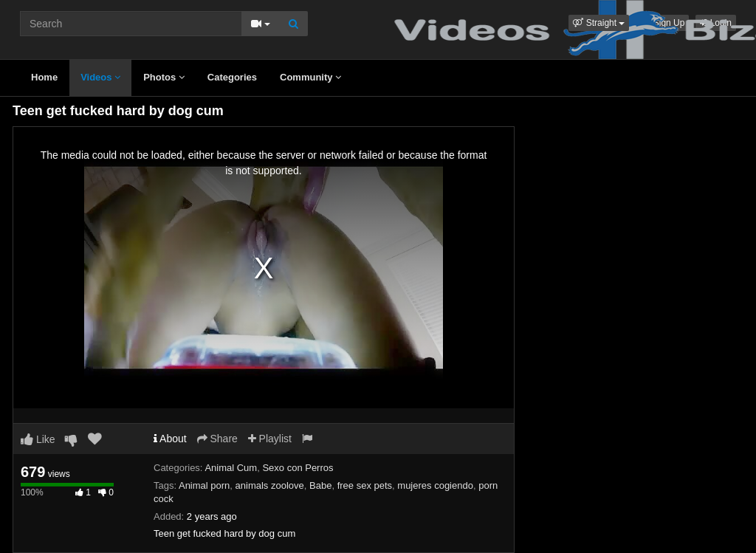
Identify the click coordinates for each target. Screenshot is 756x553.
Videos (100, 77)
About (170, 439)
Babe (320, 485)
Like (38, 439)
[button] (599, 23)
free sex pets (365, 485)
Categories (232, 77)
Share (217, 439)
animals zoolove (270, 485)
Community (310, 77)
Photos (164, 77)
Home (44, 77)
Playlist (270, 439)
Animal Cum (231, 468)
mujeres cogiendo (435, 485)
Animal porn (204, 485)
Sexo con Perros (298, 468)
